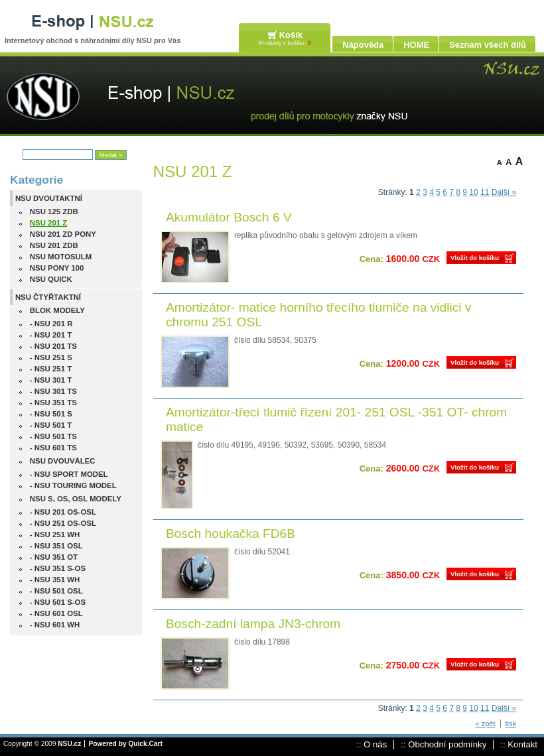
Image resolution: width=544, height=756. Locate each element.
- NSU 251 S (51, 357)
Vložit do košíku (475, 258)
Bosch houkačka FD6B (231, 534)
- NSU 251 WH (55, 535)
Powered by (125, 744)
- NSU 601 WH (55, 625)
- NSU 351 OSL (56, 546)
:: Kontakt (519, 745)
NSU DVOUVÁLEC (63, 461)
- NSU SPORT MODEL (69, 474)
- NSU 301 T (51, 380)
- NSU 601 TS (53, 448)
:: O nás (372, 745)
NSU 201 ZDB (54, 245)
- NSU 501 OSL (56, 591)
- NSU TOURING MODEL (73, 485)
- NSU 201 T (51, 335)
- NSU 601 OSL (56, 613)
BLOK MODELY (57, 310)
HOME (416, 45)
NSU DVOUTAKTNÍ (49, 198)
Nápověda (363, 45)
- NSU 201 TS (53, 346)
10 (473, 192)
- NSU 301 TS (53, 391)
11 (485, 192)
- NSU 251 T (51, 369)
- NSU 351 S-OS (58, 568)
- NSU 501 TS (53, 436)
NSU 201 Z (48, 223)
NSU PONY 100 (57, 268)
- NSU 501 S (51, 414)
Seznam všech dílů (488, 45)
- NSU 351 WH (55, 580)
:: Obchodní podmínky (443, 745)
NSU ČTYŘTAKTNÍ (48, 297)
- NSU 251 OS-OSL (63, 523)
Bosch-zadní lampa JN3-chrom (253, 624)
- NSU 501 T (51, 425)
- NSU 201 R (51, 324)
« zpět (486, 724)
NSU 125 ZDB (54, 212)
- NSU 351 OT (54, 557)
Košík (291, 35)
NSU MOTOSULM (61, 257)
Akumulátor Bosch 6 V (229, 217)
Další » (504, 192)
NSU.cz (69, 744)
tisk (511, 724)
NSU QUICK (51, 279)
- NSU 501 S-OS (58, 602)
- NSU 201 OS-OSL (63, 512)
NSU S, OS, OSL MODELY (76, 499)
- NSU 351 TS (53, 403)
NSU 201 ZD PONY (63, 234)
